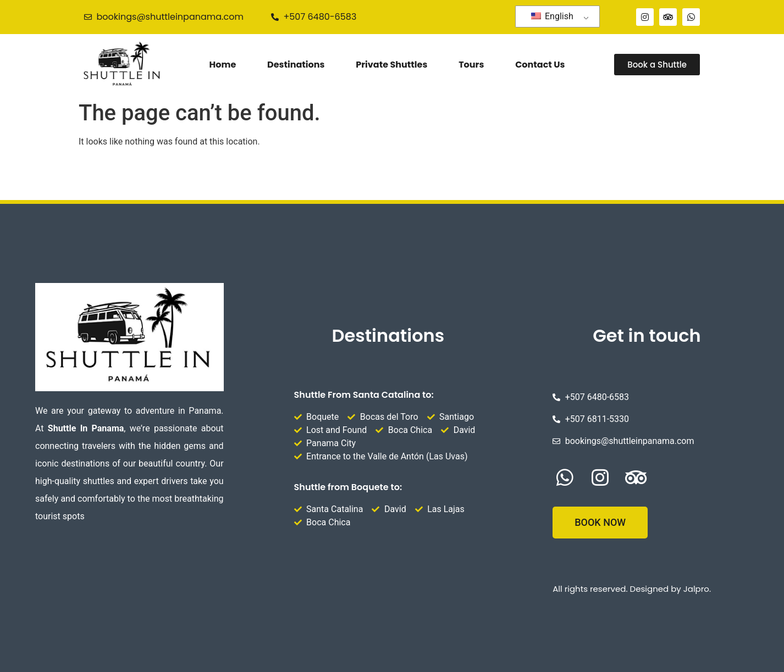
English (552, 16)
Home (223, 65)
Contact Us (540, 65)
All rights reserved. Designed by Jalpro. (632, 589)
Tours (471, 65)
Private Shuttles (391, 65)
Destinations (296, 65)
